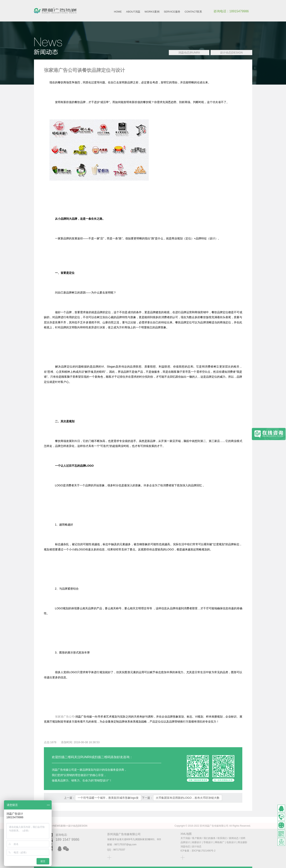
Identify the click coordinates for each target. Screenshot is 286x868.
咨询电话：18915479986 (231, 11)
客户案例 (197, 838)
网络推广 (220, 842)
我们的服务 (210, 838)
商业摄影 (243, 842)
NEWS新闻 (59, 826)
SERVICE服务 (172, 12)
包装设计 (231, 842)
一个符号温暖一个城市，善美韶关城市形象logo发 (108, 798)
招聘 (243, 838)
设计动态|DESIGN (231, 53)
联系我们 (222, 838)
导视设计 (208, 842)
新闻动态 (234, 838)
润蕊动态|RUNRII (189, 53)
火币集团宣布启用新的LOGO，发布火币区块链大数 (187, 798)
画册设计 (197, 842)
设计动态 (197, 847)
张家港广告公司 (65, 717)
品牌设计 (185, 842)
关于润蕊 (185, 838)
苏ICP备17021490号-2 (204, 851)
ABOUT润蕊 (133, 12)
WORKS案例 (152, 12)
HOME (118, 12)
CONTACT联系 (193, 12)
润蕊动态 (185, 847)
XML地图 (186, 834)
